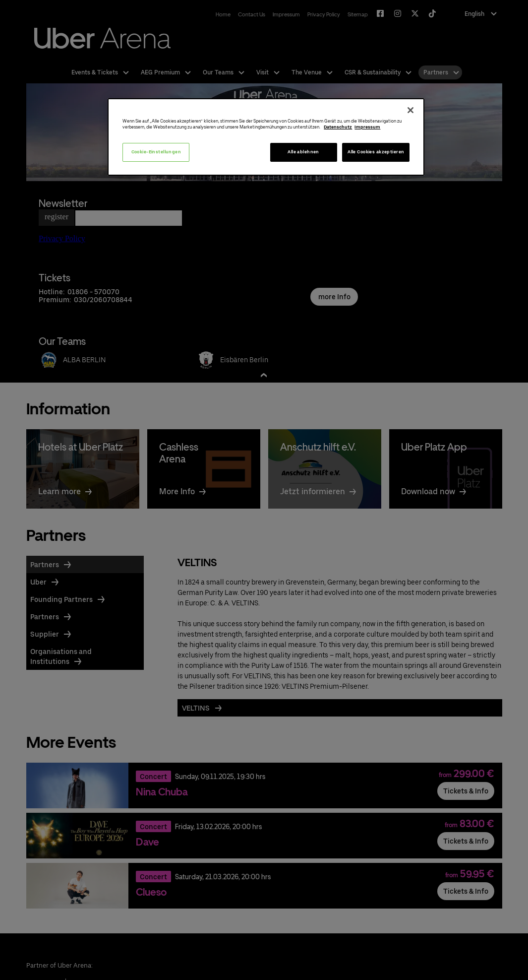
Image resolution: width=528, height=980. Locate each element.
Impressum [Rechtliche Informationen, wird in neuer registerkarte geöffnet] (367, 127)
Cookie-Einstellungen (156, 152)
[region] (266, 137)
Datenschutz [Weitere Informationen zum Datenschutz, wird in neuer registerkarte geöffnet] (338, 127)
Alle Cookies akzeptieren (376, 152)
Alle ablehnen (303, 152)
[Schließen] (411, 110)
